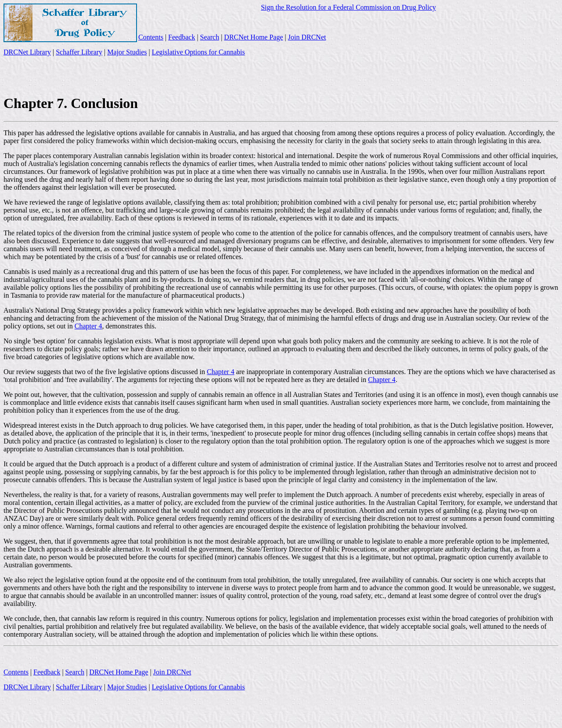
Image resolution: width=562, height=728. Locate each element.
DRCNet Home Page (253, 37)
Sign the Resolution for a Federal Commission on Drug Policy (348, 7)
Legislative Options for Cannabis (198, 52)
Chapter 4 (88, 326)
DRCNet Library (27, 52)
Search (210, 37)
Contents (151, 37)
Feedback (182, 37)
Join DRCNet (307, 37)
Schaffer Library (79, 52)
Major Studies (127, 52)
